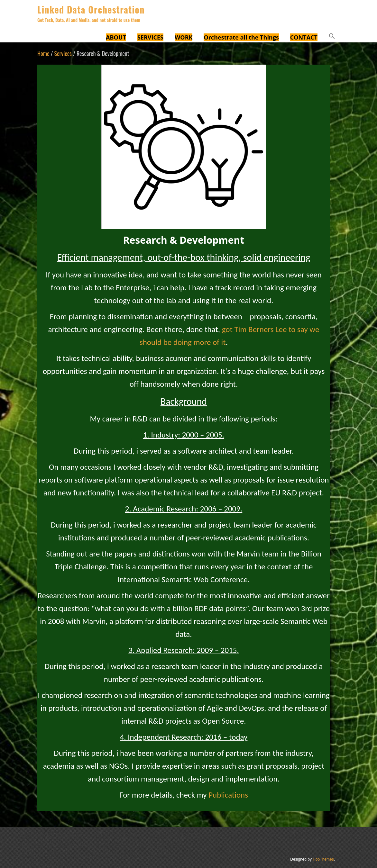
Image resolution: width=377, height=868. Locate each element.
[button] (332, 37)
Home (43, 53)
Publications (228, 795)
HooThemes (323, 859)
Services (63, 53)
